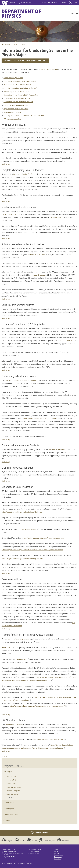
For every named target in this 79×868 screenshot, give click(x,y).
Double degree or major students (16, 92)
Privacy (56, 849)
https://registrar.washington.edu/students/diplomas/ (22, 512)
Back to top (6, 164)
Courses (7, 821)
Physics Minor (9, 803)
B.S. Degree (22, 45)
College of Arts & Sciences (49, 3)
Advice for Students (13, 794)
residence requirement (37, 255)
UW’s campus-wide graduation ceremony (21, 380)
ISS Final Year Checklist (57, 449)
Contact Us (57, 859)
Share (5, 757)
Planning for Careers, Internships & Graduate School (24, 116)
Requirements (11, 776)
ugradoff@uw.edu (38, 275)
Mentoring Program (13, 791)
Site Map (57, 853)
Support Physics (39, 833)
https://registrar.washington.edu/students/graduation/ (23, 558)
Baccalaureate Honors (12, 112)
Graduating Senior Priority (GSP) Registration (21, 95)
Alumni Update (59, 855)
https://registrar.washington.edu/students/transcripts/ (43, 538)
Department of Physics (21, 13)
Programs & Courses (11, 45)
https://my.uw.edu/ (30, 529)
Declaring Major (12, 780)
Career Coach (22, 659)
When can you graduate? (13, 78)
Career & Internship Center (20, 639)
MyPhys (63, 3)
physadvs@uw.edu (56, 217)
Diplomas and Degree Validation (16, 109)
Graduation (10, 798)
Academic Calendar (65, 340)
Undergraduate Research (15, 787)
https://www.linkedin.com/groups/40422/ (49, 739)
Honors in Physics (12, 783)
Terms (56, 851)
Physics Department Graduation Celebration (39, 419)
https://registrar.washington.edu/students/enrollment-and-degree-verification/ (32, 550)
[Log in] (71, 3)
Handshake (7, 648)
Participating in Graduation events (17, 98)
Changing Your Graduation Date (16, 105)
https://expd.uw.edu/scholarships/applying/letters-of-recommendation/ (38, 706)
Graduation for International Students (18, 102)
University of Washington (13, 863)
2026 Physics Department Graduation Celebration (25, 61)
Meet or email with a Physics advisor (17, 85)
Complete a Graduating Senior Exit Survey (20, 81)
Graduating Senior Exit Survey (25, 174)
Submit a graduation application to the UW (20, 88)
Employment (58, 857)
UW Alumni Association (12, 119)
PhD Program (9, 809)
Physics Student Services (48, 69)
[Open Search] (76, 3)
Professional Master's (12, 815)
